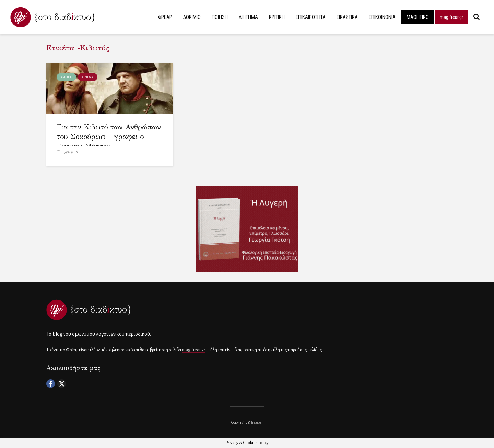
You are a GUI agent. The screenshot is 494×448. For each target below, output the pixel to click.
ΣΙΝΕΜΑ (88, 77)
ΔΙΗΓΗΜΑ (248, 17)
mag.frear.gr (451, 17)
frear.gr (257, 422)
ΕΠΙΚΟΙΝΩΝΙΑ (382, 17)
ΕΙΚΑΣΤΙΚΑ (347, 17)
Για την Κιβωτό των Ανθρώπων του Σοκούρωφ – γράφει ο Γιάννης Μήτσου (109, 137)
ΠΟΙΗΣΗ (220, 17)
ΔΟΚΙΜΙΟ (192, 17)
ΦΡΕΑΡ (165, 17)
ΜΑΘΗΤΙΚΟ (418, 17)
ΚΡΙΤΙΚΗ (277, 17)
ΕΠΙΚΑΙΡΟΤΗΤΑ (311, 17)
